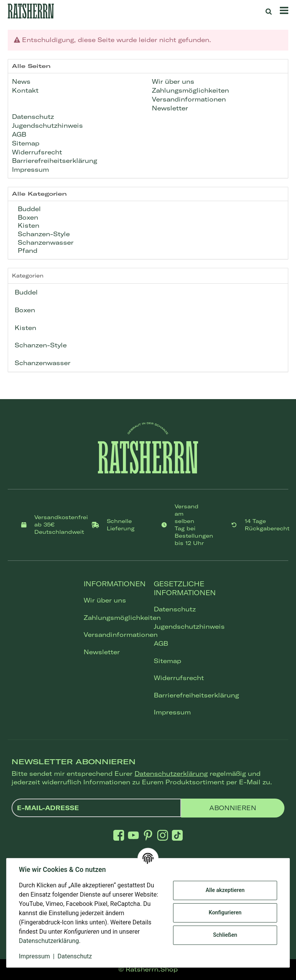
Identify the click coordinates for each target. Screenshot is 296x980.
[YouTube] (133, 835)
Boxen (27, 217)
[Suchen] (269, 11)
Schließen (225, 935)
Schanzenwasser (45, 242)
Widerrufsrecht (179, 678)
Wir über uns (105, 600)
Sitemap (167, 661)
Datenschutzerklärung (171, 774)
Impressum (172, 712)
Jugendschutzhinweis (183, 626)
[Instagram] (163, 835)
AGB (161, 643)
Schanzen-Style (43, 234)
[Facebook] (119, 835)
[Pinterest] (148, 835)
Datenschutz (175, 609)
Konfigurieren (225, 912)
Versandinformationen (113, 635)
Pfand (27, 251)
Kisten (28, 225)
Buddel (28, 209)
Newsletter (102, 652)
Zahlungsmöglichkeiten (113, 618)
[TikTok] (177, 835)
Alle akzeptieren (225, 890)
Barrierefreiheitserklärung (183, 695)
